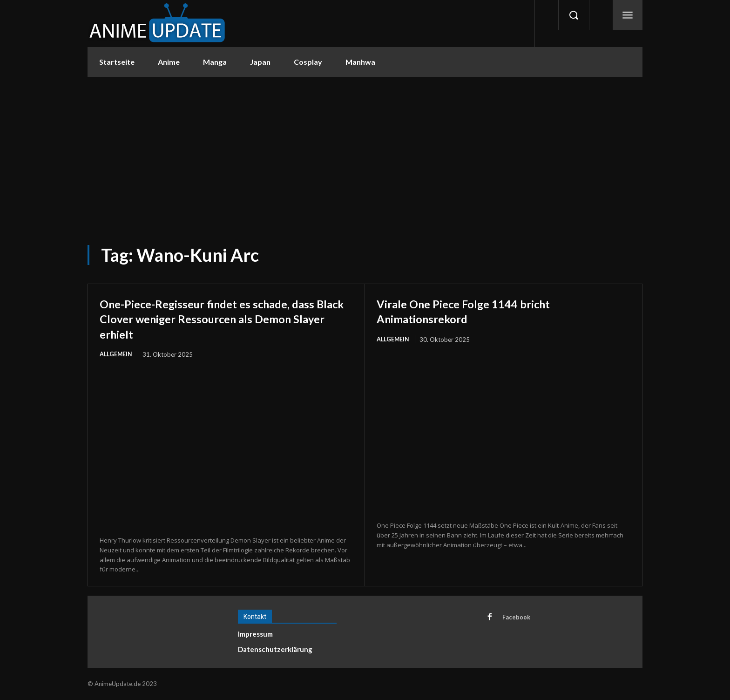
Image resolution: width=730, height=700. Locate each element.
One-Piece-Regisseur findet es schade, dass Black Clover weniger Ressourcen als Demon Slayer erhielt (226, 318)
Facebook (517, 618)
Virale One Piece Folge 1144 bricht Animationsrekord (479, 311)
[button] (574, 15)
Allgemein (116, 354)
